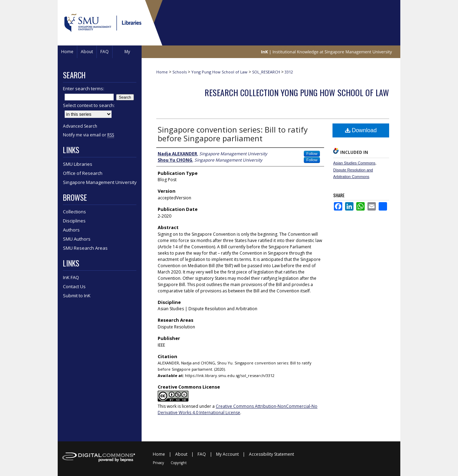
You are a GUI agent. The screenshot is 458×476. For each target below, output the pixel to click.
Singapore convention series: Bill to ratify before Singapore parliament (233, 134)
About (181, 454)
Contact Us (74, 286)
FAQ (202, 454)
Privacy (158, 463)
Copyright (179, 463)
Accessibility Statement (271, 454)
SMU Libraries (78, 164)
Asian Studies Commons (354, 163)
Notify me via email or (88, 135)
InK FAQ (71, 277)
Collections (74, 212)
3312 (289, 72)
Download (361, 130)
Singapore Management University (100, 182)
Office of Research (83, 173)
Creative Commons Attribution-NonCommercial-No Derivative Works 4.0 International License (238, 409)
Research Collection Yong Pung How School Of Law (297, 92)
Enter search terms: (84, 88)
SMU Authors (77, 239)
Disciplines (74, 221)
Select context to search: (89, 105)
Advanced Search (80, 126)
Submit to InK (77, 296)
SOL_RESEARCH (266, 72)
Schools (180, 72)
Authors (71, 230)
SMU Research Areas (85, 248)
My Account (227, 454)
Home (162, 72)
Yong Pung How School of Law (219, 72)
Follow (312, 154)
